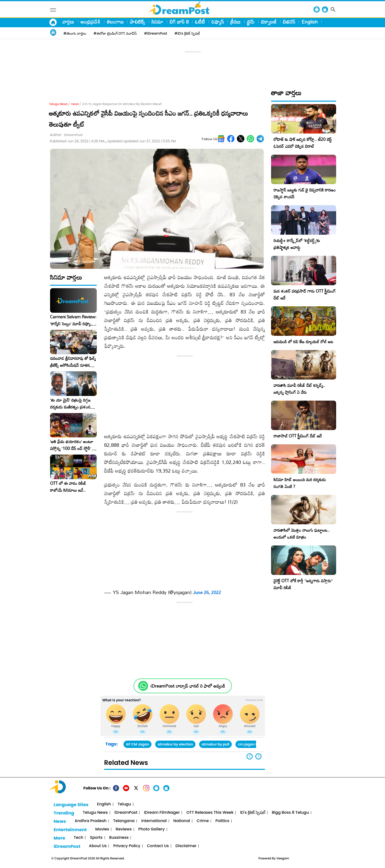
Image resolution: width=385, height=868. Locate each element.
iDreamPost (126, 813)
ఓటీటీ (200, 22)
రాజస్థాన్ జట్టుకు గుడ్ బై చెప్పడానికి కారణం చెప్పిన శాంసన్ (305, 193)
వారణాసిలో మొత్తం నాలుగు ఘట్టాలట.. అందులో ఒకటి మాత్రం (302, 534)
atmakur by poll (215, 744)
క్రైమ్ (251, 22)
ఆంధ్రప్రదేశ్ (90, 22)
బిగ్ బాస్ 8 (179, 22)
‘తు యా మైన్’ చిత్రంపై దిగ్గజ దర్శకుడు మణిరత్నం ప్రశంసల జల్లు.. (71, 404)
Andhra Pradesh (91, 821)
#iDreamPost (156, 33)
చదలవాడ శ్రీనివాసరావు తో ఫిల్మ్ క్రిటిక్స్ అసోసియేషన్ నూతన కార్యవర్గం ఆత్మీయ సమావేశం (73, 362)
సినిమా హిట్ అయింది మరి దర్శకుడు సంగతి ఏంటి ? (300, 483)
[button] (258, 756)
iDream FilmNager (162, 813)
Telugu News (58, 104)
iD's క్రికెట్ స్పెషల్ (253, 813)
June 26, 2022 (207, 592)
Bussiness (119, 838)
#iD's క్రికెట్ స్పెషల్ (187, 33)
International (154, 821)
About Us (98, 846)
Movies (102, 829)
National (182, 821)
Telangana (124, 821)
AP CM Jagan (137, 744)
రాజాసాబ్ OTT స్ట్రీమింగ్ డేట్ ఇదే (298, 436)
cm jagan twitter (252, 744)
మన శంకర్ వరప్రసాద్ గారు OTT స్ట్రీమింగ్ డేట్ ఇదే (305, 294)
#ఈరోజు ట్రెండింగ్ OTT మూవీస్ (115, 33)
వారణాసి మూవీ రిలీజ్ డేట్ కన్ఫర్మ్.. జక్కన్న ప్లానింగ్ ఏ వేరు (299, 389)
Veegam (283, 858)
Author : (66, 135)
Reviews (124, 829)
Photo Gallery (151, 829)
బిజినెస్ (289, 22)
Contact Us (158, 846)
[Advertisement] (192, 65)
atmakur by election (175, 744)
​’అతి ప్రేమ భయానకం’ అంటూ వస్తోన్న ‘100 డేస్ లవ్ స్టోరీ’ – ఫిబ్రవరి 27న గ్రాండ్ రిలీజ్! (72, 445)
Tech (78, 838)
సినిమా (157, 22)
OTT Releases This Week (210, 813)
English (310, 22)
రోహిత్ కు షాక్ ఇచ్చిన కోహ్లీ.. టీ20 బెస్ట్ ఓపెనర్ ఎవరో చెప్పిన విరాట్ (303, 143)
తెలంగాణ (115, 22)
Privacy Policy (127, 846)
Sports (96, 838)
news (75, 104)
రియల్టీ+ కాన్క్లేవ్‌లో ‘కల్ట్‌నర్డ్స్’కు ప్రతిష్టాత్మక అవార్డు (297, 244)
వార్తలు (68, 22)
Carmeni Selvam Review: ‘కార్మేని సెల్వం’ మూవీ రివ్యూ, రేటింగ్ (73, 320)
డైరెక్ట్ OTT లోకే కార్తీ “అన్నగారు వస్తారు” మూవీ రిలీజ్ (303, 584)
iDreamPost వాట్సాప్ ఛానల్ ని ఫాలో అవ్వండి (188, 686)
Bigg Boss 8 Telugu (290, 813)
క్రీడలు (235, 22)
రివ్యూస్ (218, 22)
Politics (222, 821)
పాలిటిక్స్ (137, 22)
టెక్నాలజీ (269, 22)
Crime (203, 821)
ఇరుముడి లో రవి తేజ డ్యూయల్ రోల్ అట (303, 342)
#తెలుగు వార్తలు (75, 33)
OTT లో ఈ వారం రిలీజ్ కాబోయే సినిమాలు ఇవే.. (68, 487)
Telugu (124, 804)
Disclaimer (186, 846)
